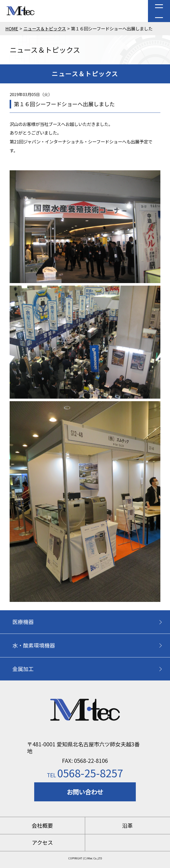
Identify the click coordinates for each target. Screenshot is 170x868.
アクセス (42, 842)
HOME (12, 29)
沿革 (127, 825)
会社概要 (42, 825)
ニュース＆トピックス (45, 29)
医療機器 (23, 622)
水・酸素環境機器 (34, 645)
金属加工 (23, 669)
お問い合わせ (85, 792)
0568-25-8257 (85, 773)
